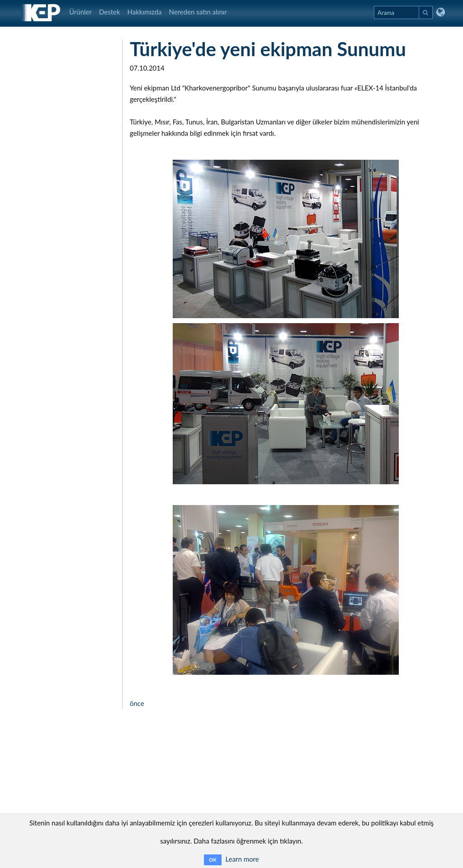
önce (137, 703)
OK (213, 860)
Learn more (242, 859)
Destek (110, 12)
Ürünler (80, 12)
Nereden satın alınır (198, 12)
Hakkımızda (145, 12)
